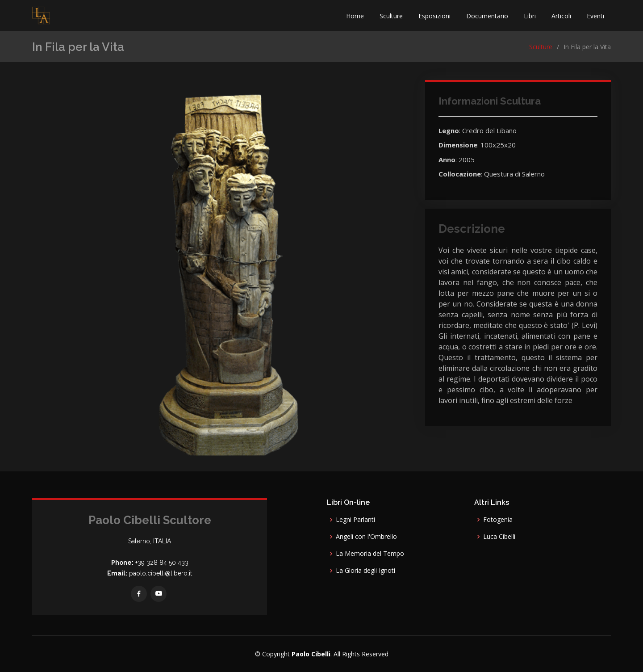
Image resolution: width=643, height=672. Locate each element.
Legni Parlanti (355, 520)
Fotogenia (498, 520)
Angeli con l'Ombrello (366, 537)
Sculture (391, 16)
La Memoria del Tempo (370, 554)
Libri (530, 16)
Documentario (487, 16)
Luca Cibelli (499, 537)
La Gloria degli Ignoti (365, 571)
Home (355, 16)
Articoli (561, 16)
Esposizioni (434, 16)
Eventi (595, 16)
